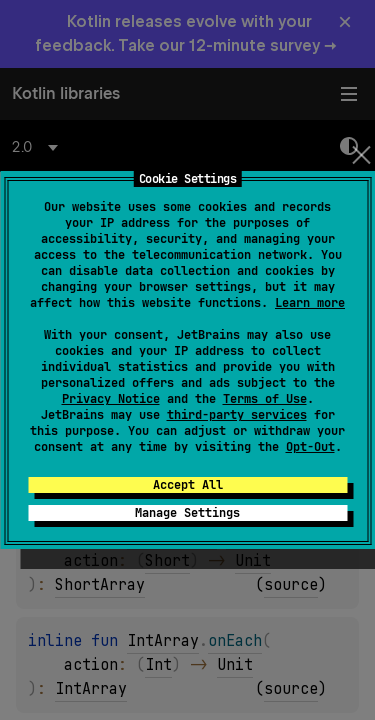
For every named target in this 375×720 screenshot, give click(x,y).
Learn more (310, 303)
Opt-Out (310, 447)
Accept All (188, 485)
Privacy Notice (111, 399)
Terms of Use (265, 399)
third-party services (237, 415)
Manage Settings (187, 513)
